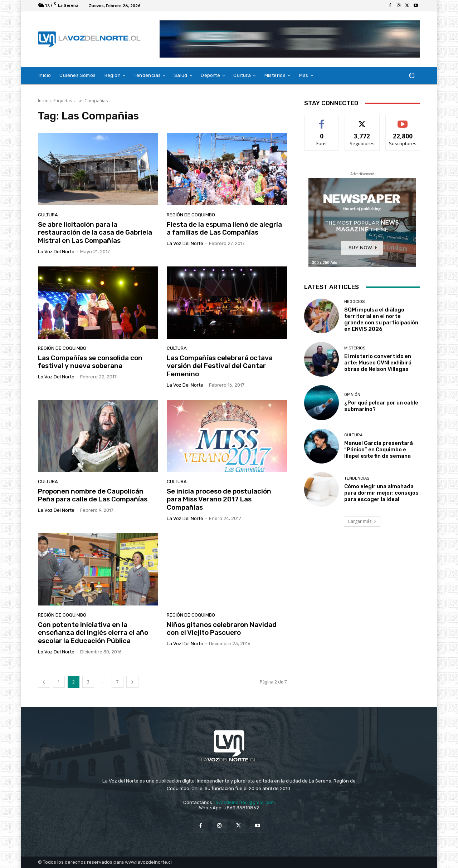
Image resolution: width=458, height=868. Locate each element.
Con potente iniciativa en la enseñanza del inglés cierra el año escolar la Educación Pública (93, 633)
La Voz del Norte (56, 252)
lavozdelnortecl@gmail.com (245, 802)
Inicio (43, 101)
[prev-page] (44, 682)
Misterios (355, 348)
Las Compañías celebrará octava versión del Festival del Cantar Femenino (220, 366)
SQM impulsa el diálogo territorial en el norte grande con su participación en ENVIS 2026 (381, 319)
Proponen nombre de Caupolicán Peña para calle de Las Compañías (93, 495)
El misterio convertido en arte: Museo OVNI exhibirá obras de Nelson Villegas (378, 363)
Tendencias (357, 478)
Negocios (354, 302)
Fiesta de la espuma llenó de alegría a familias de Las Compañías (224, 229)
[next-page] (132, 682)
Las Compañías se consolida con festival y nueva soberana (90, 362)
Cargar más (362, 521)
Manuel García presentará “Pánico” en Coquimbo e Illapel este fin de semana (379, 450)
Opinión (352, 395)
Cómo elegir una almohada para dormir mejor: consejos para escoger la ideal (381, 493)
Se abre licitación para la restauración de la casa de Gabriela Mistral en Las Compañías (95, 233)
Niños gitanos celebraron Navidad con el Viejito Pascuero (222, 629)
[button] (412, 76)
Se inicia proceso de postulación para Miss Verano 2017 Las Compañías (219, 499)
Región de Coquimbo (191, 215)
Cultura (48, 215)
